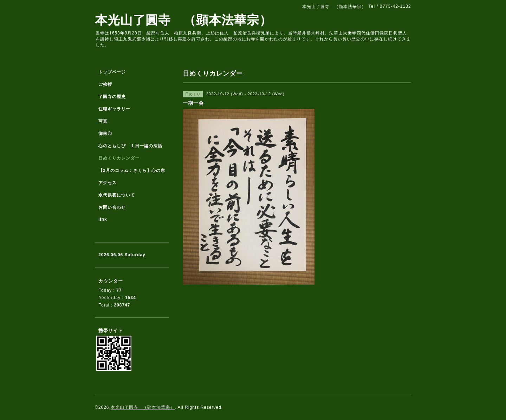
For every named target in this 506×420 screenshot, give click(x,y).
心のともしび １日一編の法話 (130, 146)
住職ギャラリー (117, 109)
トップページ (112, 72)
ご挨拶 (105, 84)
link (103, 219)
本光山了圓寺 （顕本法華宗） (183, 20)
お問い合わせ (112, 207)
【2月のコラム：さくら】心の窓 (132, 170)
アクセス (108, 183)
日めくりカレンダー (119, 158)
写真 (103, 121)
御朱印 (105, 134)
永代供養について (117, 195)
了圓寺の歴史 (112, 97)
